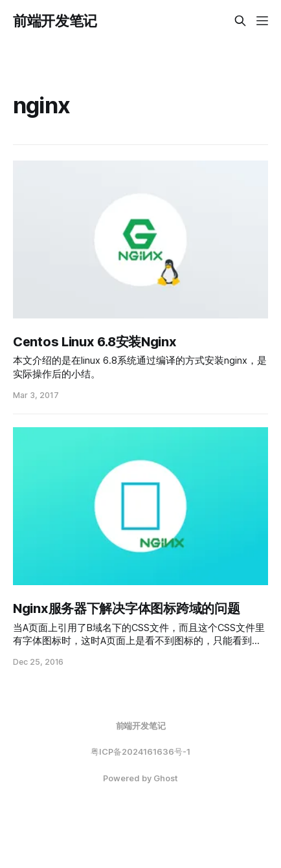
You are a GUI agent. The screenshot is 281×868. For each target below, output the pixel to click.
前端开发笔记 (55, 21)
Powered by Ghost (140, 778)
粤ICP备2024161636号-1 (140, 751)
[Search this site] (240, 21)
